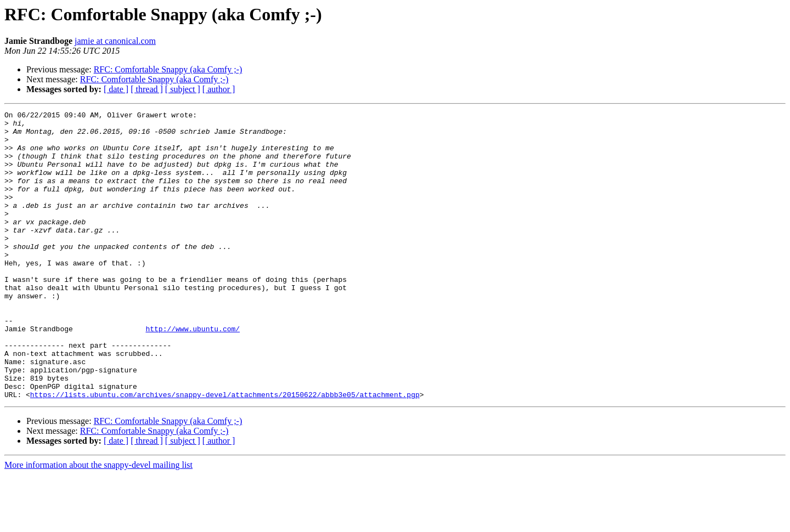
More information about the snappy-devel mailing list (98, 522)
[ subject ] (183, 89)
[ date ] (116, 89)
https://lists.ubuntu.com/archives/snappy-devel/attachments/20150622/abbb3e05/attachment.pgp (225, 452)
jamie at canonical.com (115, 41)
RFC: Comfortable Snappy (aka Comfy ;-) (168, 69)
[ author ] (219, 89)
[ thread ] (147, 89)
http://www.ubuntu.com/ (193, 373)
